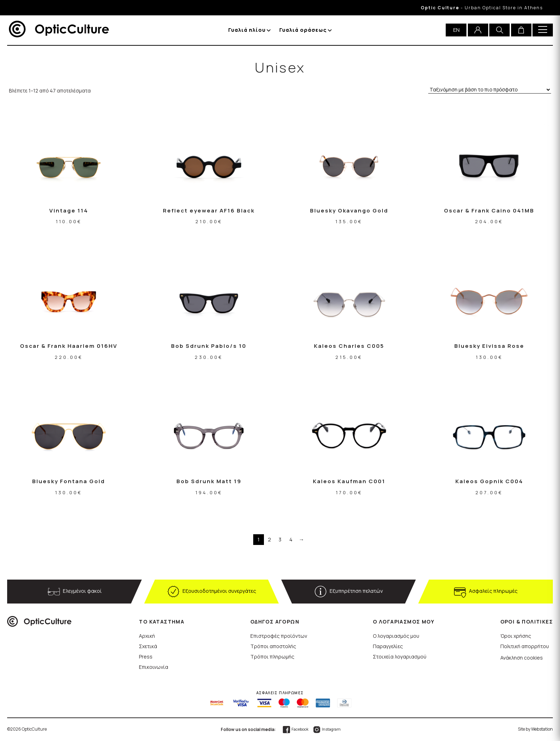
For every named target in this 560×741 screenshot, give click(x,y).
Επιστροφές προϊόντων (279, 636)
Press (146, 657)
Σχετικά (148, 646)
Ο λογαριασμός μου (396, 636)
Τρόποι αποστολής (273, 646)
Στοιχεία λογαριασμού (400, 657)
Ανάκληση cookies (522, 658)
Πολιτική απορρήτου (525, 646)
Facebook (295, 729)
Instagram (327, 729)
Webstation (542, 729)
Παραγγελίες (388, 646)
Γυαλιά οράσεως (303, 30)
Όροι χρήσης (516, 636)
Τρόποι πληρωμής (272, 657)
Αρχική (147, 636)
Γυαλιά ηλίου (247, 30)
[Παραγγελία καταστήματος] (490, 90)
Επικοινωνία (154, 667)
